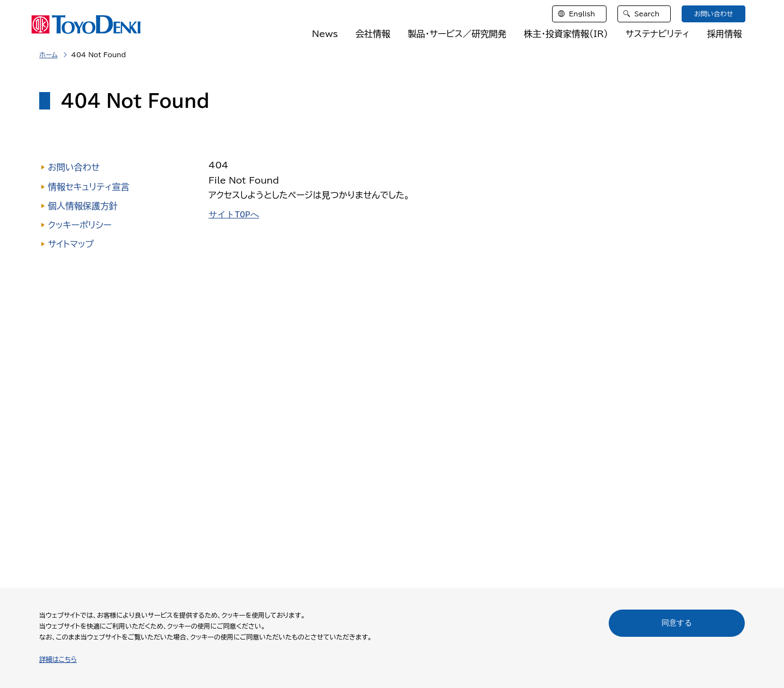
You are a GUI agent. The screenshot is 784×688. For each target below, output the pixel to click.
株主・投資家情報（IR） (566, 34)
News (325, 34)
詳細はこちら (58, 659)
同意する (677, 623)
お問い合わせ (74, 167)
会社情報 (373, 34)
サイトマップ (71, 244)
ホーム (48, 54)
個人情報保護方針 (83, 206)
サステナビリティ (658, 34)
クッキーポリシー (80, 225)
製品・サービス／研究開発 (457, 34)
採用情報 (724, 34)
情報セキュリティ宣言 (88, 187)
